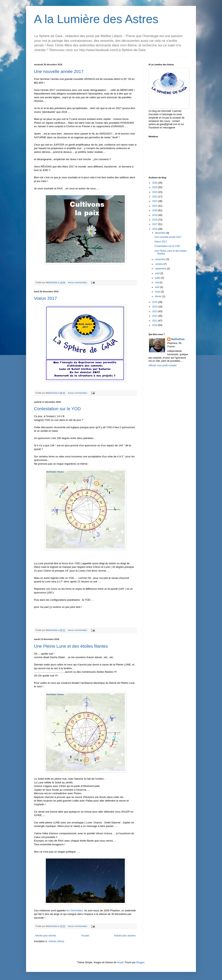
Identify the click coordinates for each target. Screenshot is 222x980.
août (158, 273)
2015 (155, 302)
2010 (155, 325)
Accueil (85, 936)
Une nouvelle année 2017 (59, 71)
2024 (155, 192)
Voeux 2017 (45, 298)
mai (157, 282)
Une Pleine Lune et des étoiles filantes (71, 646)
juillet (158, 278)
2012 (155, 316)
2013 (155, 311)
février (159, 296)
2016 (155, 229)
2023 (155, 197)
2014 (155, 307)
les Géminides (75, 910)
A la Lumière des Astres (96, 19)
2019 (155, 215)
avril (158, 287)
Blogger (140, 962)
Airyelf (120, 962)
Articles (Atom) (56, 941)
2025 (155, 187)
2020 (155, 210)
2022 (155, 201)
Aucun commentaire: (78, 282)
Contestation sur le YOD (57, 409)
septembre (161, 269)
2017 (155, 224)
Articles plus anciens (125, 936)
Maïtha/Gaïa (178, 339)
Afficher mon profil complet (163, 365)
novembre (161, 259)
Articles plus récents (46, 936)
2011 (155, 321)
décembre (161, 233)
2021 (155, 206)
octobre (159, 264)
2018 (155, 220)
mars (158, 292)
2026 (155, 183)
